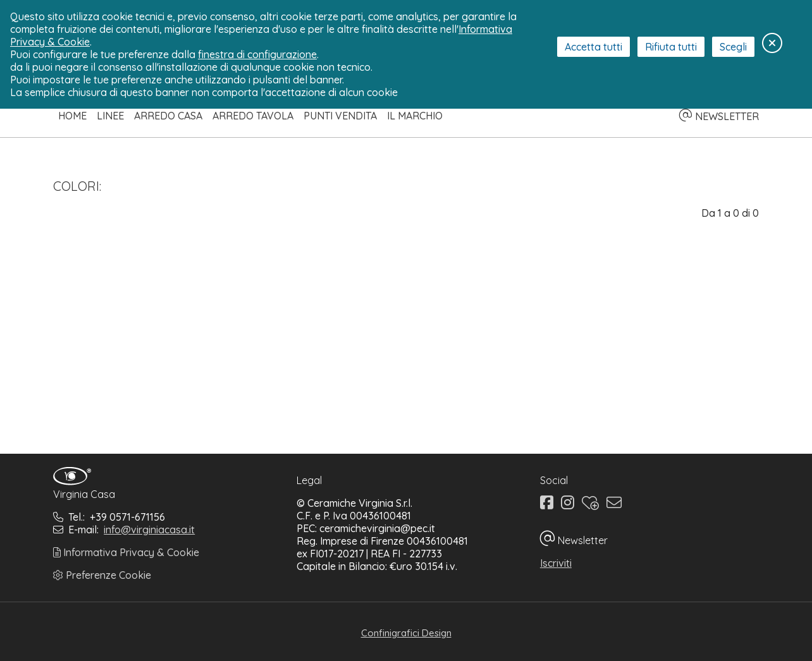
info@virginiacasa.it (149, 530)
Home (72, 116)
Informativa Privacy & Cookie (126, 552)
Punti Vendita (340, 116)
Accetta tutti (594, 47)
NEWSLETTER (719, 116)
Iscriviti (556, 563)
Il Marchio (415, 116)
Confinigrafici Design (406, 633)
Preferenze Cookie (102, 575)
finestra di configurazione (257, 54)
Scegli (733, 47)
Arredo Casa (168, 116)
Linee (110, 116)
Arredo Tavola (253, 116)
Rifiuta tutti (671, 47)
